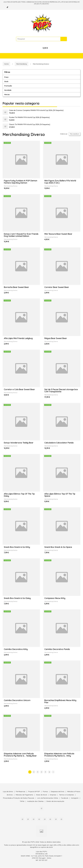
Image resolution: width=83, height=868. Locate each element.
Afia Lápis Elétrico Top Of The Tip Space (60, 495)
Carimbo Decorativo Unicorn (17, 701)
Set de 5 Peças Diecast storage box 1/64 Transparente (61, 391)
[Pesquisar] (64, 39)
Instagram (75, 798)
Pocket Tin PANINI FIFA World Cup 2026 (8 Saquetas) (29, 117)
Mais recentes (75, 134)
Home (6, 64)
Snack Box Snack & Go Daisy (17, 598)
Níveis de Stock (41, 795)
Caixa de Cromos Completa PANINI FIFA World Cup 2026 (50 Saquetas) (36, 110)
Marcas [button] (7, 95)
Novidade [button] (8, 90)
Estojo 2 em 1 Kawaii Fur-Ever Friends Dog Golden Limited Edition (21, 235)
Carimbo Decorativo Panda (57, 649)
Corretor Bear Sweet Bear (57, 287)
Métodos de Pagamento (24, 795)
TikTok (22, 801)
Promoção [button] (8, 86)
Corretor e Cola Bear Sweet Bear (19, 390)
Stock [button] (6, 81)
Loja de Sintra (8, 792)
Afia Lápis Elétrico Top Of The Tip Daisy (19, 495)
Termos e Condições (66, 795)
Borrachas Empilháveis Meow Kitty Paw (60, 702)
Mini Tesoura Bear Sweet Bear (58, 234)
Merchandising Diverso (24, 134)
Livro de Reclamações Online (48, 798)
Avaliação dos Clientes (35, 801)
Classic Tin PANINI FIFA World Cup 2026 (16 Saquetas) (30, 124)
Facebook (65, 798)
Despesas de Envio (58, 792)
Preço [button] (6, 77)
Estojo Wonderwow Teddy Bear (19, 443)
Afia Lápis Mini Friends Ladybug (18, 338)
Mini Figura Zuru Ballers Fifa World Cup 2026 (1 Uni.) (60, 182)
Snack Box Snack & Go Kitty (17, 547)
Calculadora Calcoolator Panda (59, 443)
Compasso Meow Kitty (55, 598)
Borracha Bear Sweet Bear (16, 287)
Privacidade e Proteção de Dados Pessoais (19, 798)
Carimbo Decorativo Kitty (16, 649)
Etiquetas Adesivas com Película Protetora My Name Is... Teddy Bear (20, 755)
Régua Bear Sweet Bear (56, 338)
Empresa (53, 795)
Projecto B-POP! (34, 792)
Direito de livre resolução (55, 801)
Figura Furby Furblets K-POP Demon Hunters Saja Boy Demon (21, 182)
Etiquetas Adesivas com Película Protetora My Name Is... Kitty (59, 755)
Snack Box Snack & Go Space (58, 547)
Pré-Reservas (21, 792)
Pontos (45, 792)
